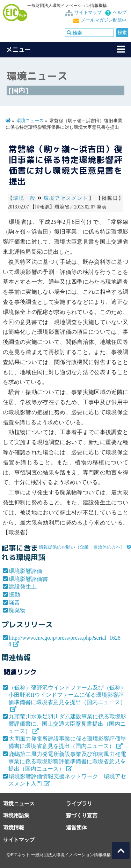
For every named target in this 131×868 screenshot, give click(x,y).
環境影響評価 (26, 571)
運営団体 (77, 827)
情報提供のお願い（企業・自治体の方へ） (82, 547)
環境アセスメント (66, 198)
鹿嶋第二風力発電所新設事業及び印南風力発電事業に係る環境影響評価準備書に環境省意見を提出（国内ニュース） (67, 761)
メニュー (19, 50)
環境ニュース (30, 121)
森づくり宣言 (82, 815)
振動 (14, 595)
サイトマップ (88, 13)
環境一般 (24, 198)
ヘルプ (120, 13)
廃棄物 (17, 610)
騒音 (14, 603)
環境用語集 (16, 815)
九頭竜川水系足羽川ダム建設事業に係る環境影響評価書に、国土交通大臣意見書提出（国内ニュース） (67, 724)
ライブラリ (79, 803)
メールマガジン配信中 (104, 20)
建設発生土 (23, 587)
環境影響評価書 (28, 579)
